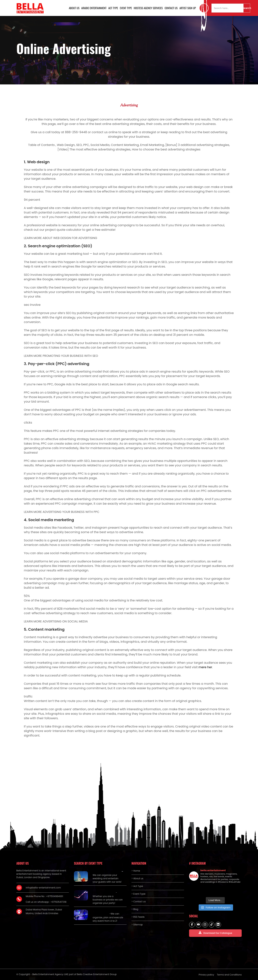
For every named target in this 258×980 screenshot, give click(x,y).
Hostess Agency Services (148, 8)
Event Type (126, 8)
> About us (137, 878)
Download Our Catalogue (215, 933)
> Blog (135, 909)
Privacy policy (206, 975)
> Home (136, 871)
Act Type (113, 8)
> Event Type (138, 894)
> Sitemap (137, 925)
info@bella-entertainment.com (43, 888)
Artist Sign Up (188, 8)
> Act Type (137, 886)
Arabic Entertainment (94, 8)
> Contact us (139, 901)
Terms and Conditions (229, 975)
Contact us (171, 8)
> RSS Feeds (138, 917)
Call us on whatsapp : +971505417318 (46, 902)
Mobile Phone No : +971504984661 (44, 896)
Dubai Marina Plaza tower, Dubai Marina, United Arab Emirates (44, 911)
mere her (205, 667)
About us (74, 8)
